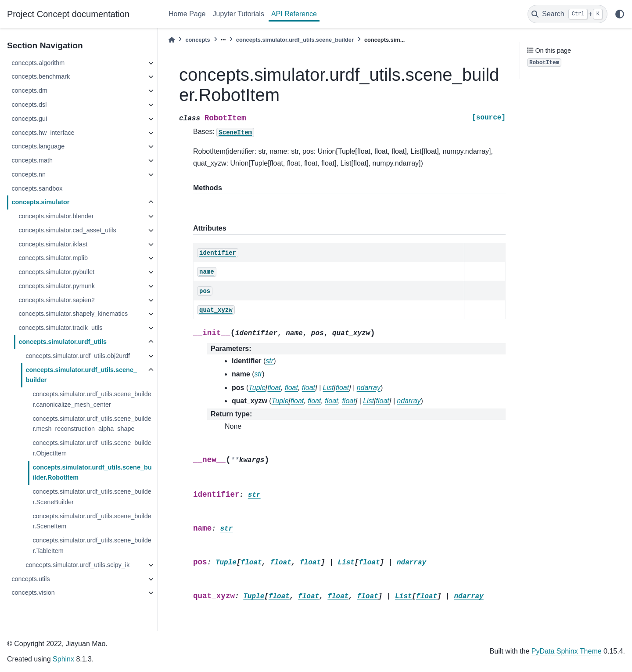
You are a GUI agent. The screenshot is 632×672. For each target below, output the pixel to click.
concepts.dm (29, 90)
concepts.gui (29, 119)
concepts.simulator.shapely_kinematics (73, 314)
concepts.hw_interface (43, 133)
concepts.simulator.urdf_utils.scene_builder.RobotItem (92, 473)
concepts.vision (33, 593)
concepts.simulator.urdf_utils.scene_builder (81, 375)
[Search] (567, 14)
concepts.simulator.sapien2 (57, 300)
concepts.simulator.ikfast (53, 244)
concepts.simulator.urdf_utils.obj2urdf (78, 356)
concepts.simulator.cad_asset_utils (67, 230)
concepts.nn (29, 174)
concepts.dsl (29, 105)
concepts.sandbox (37, 188)
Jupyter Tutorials (239, 14)
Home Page (187, 14)
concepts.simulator (40, 202)
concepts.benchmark (41, 76)
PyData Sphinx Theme (567, 651)
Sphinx (63, 659)
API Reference (294, 14)
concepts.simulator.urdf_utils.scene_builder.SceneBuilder (92, 497)
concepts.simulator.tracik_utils (60, 328)
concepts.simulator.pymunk (57, 286)
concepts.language (38, 146)
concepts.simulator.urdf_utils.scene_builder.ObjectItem (92, 448)
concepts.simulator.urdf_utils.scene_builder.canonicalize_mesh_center (92, 399)
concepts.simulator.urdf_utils (63, 342)
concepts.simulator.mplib (53, 258)
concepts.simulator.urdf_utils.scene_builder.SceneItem (92, 521)
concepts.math (32, 160)
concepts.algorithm (38, 63)
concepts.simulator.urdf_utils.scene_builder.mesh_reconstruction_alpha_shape (92, 424)
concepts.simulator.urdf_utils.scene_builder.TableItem (92, 546)
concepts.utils (31, 579)
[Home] (172, 40)
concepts (197, 40)
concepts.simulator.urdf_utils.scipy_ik (77, 565)
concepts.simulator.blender (56, 216)
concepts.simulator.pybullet (56, 272)
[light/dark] (620, 14)
